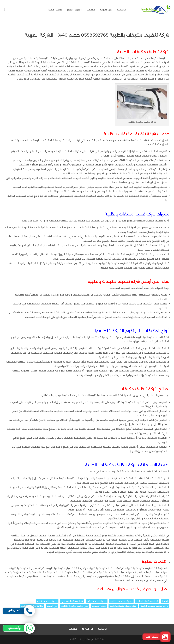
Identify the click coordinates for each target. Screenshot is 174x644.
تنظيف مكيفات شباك (47, 601)
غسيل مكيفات (99, 606)
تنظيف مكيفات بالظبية (121, 601)
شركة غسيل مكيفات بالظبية (123, 606)
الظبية (165, 601)
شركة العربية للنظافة (82, 639)
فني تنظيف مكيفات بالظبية (75, 606)
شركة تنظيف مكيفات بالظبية (154, 606)
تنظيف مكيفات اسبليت (147, 601)
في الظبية (52, 606)
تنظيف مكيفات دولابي (72, 601)
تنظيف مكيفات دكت (97, 601)
